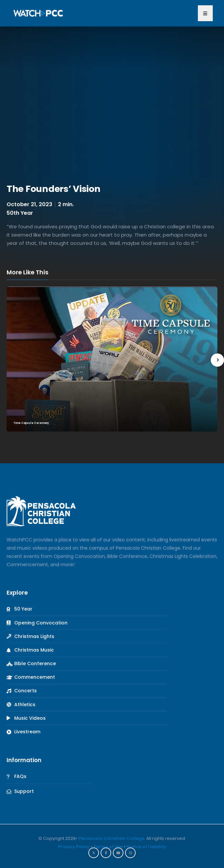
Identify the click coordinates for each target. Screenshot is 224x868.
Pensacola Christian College (111, 838)
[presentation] (217, 360)
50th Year (20, 213)
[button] (205, 13)
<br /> (112, 104)
